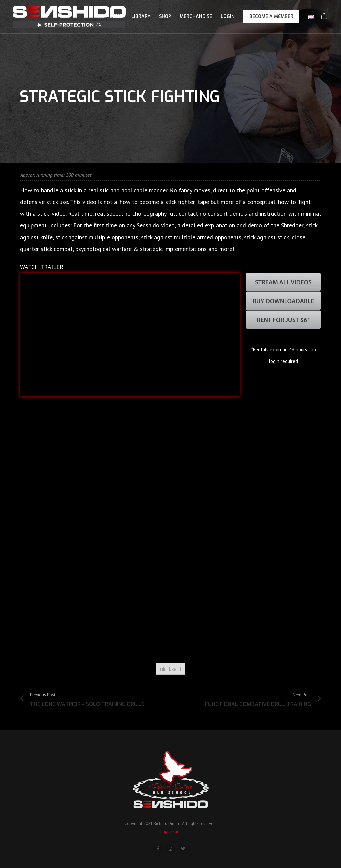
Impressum (170, 831)
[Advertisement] (170, 636)
